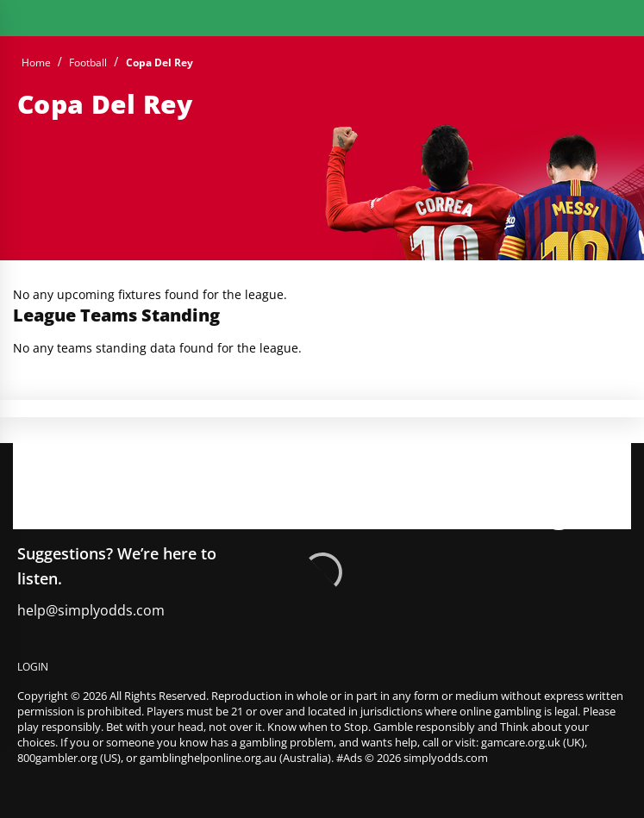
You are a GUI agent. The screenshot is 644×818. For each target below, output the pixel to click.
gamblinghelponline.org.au (208, 758)
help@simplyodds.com (91, 610)
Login (33, 667)
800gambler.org (57, 758)
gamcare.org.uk (521, 742)
